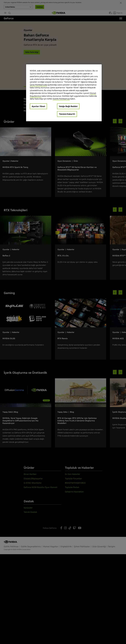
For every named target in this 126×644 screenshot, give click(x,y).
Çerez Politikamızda (38, 85)
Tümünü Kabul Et (67, 114)
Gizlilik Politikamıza (61, 99)
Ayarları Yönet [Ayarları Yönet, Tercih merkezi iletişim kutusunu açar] (38, 106)
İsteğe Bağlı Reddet (68, 106)
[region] (64, 93)
